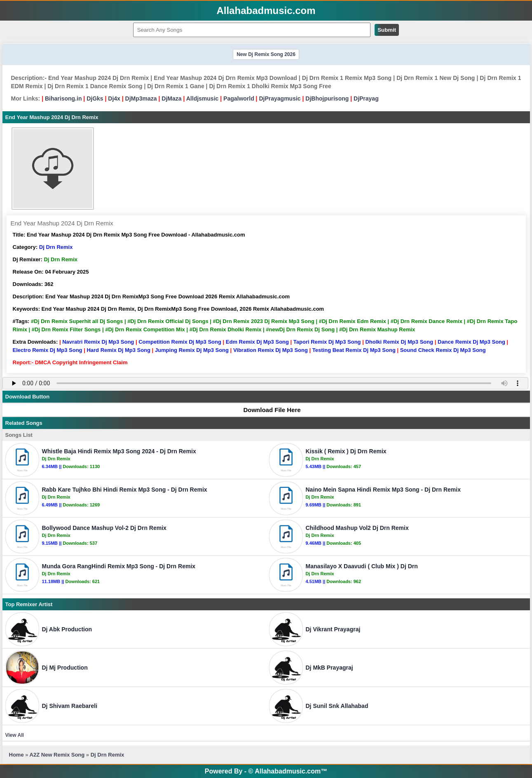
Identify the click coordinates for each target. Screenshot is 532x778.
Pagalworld (239, 98)
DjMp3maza (141, 98)
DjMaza (171, 98)
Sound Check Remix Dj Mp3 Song (443, 350)
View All (15, 735)
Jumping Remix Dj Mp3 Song (192, 350)
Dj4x (114, 98)
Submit (387, 30)
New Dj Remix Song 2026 (266, 54)
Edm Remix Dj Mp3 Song (257, 342)
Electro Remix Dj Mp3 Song (48, 350)
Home (16, 755)
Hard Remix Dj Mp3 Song (118, 350)
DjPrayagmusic (280, 98)
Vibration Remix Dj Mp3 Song (271, 350)
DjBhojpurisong (327, 98)
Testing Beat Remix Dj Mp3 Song (354, 350)
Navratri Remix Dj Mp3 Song (98, 342)
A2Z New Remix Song (58, 755)
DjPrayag (366, 98)
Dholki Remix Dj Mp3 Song (399, 342)
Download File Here (268, 410)
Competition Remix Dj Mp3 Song (180, 342)
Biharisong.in (63, 98)
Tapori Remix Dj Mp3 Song (327, 342)
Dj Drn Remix (56, 247)
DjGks (95, 98)
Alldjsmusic (203, 98)
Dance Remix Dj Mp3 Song (471, 342)
